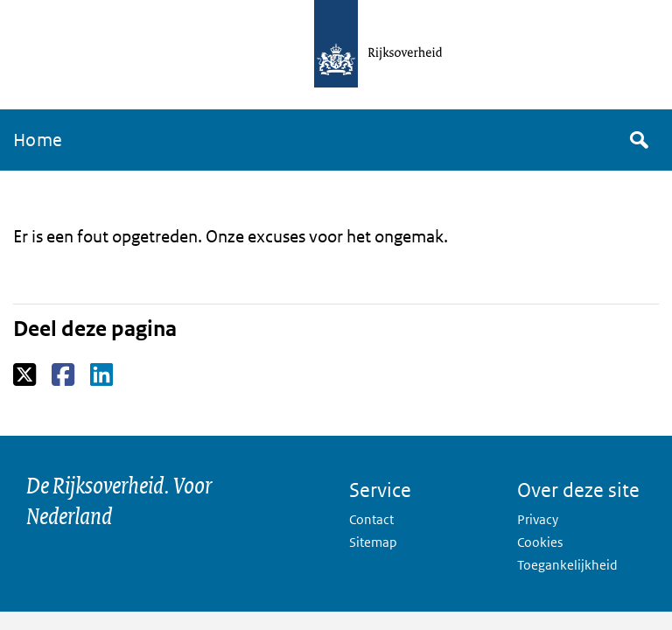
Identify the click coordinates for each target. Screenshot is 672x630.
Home (38, 140)
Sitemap (373, 542)
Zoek (638, 140)
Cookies (540, 542)
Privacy (538, 519)
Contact (371, 519)
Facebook (64, 375)
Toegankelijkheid (567, 565)
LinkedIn (103, 375)
